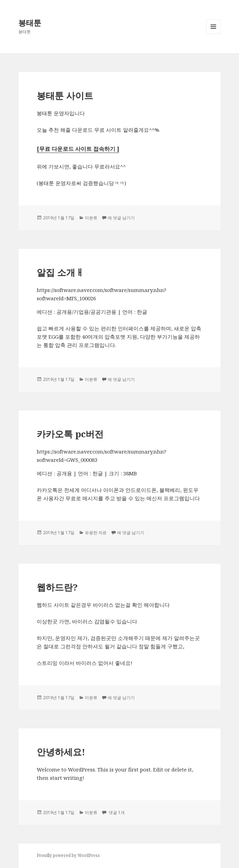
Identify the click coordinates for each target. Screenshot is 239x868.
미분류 (91, 218)
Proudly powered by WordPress (68, 855)
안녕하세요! (61, 752)
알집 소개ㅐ (60, 272)
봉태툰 (30, 22)
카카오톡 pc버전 (70, 434)
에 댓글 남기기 (121, 218)
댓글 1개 (116, 812)
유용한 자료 (96, 533)
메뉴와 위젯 (213, 34)
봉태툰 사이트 (65, 95)
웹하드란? (57, 587)
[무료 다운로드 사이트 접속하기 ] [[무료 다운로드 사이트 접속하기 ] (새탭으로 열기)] (78, 149)
